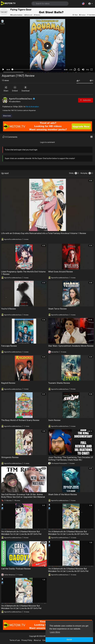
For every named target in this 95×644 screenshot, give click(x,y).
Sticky (71, 173)
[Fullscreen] (92, 70)
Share (6, 89)
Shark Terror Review (57, 309)
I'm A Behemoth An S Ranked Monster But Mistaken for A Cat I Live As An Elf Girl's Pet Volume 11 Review (21, 534)
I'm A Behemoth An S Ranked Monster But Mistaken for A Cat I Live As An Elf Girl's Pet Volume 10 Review (68, 534)
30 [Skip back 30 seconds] (75, 70)
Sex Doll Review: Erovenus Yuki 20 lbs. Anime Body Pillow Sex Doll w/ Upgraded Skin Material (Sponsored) (23, 497)
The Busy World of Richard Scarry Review (20, 420)
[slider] (37, 69)
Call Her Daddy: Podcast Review (16, 569)
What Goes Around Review (61, 272)
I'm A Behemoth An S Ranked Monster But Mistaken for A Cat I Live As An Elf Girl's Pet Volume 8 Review (21, 608)
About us (37, 640)
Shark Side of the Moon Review (63, 494)
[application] (47, 46)
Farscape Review (9, 346)
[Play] (3, 70)
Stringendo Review (10, 457)
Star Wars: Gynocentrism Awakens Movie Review (71, 346)
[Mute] (83, 70)
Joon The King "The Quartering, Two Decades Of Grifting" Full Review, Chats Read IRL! (71, 459)
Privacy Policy (27, 640)
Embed (16, 89)
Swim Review (54, 420)
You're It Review (9, 309)
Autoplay (84, 173)
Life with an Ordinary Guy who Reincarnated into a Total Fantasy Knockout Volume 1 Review (44, 233)
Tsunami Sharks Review (59, 383)
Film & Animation (32, 107)
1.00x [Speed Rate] (71, 70)
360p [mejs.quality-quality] (88, 70)
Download (28, 89)
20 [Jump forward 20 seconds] (79, 70)
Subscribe (85, 100)
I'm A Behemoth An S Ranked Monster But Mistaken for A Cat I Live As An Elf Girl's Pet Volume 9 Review (68, 571)
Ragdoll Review (8, 383)
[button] (83, 3)
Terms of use (15, 640)
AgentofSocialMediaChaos (22, 99)
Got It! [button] (69, 640)
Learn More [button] (55, 632)
